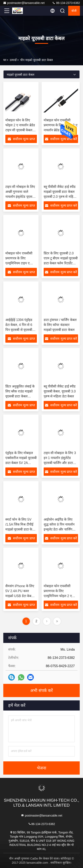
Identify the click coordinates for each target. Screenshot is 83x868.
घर (5, 60)
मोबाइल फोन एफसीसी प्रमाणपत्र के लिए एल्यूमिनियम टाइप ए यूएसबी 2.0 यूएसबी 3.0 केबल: (20, 263)
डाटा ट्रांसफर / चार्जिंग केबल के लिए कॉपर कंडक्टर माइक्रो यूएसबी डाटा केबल (60, 325)
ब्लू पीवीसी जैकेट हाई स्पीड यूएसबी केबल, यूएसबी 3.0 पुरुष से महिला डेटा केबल (60, 391)
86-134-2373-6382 (66, 3)
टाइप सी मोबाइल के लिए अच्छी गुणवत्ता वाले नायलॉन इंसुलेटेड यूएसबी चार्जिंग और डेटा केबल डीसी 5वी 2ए (20, 197)
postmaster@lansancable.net (24, 3)
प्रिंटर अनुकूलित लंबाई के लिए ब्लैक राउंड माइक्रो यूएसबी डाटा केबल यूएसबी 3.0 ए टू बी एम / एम (20, 396)
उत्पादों (13, 60)
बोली (74, 11)
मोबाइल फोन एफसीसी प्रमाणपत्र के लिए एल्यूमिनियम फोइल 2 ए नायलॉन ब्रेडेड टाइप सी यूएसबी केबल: (58, 596)
